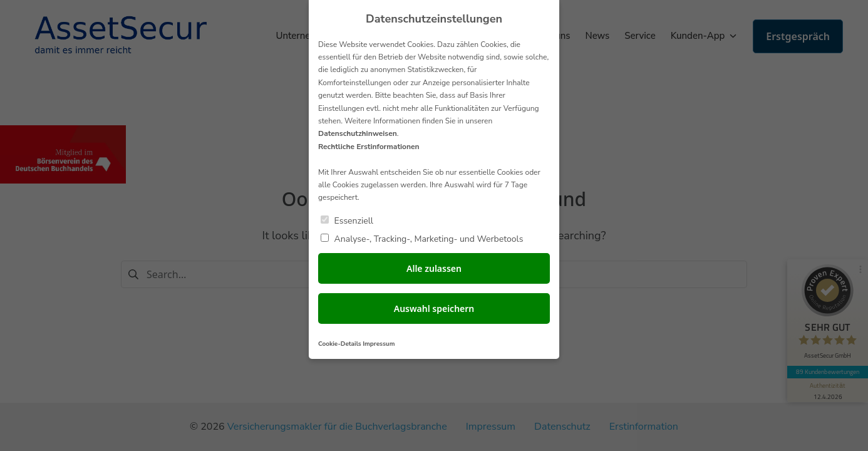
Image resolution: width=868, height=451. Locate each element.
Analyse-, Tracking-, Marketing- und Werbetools (422, 238)
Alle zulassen (434, 268)
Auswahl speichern (434, 308)
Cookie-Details (340, 344)
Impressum (379, 344)
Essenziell (347, 220)
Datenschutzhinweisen (358, 133)
